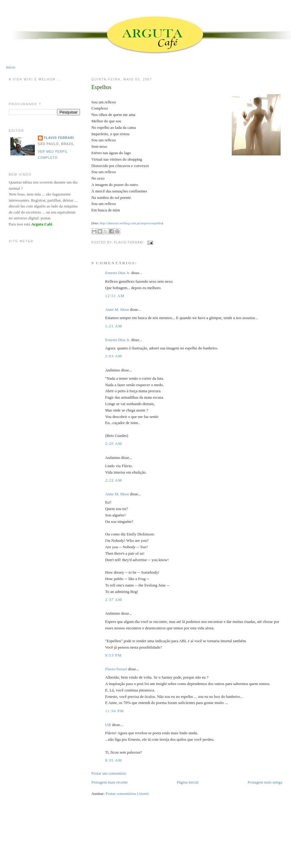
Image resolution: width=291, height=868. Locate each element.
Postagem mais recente (109, 782)
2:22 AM (114, 480)
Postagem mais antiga (265, 782)
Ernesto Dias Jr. (118, 273)
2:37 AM (114, 600)
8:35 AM (114, 760)
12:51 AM (115, 296)
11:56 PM (115, 711)
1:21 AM (114, 326)
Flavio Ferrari (116, 669)
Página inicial (188, 782)
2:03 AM (114, 356)
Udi (108, 725)
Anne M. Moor (117, 309)
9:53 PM (113, 655)
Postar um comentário (109, 773)
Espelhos (101, 87)
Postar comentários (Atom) (127, 793)
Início (11, 67)
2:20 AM (114, 443)
